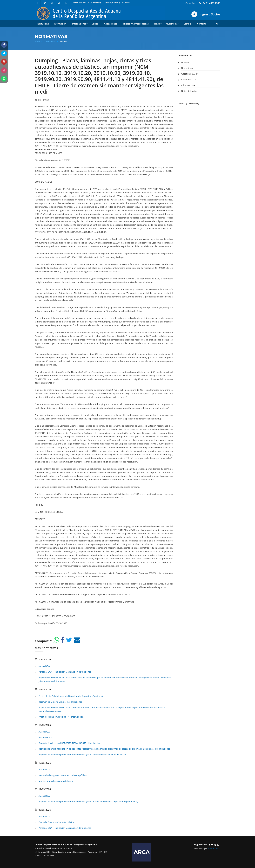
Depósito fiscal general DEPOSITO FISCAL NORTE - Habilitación (69, 743)
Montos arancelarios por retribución (56, 781)
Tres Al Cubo (214, 848)
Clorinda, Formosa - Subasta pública (56, 822)
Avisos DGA (44, 666)
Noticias (185, 62)
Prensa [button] (157, 24)
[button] (217, 24)
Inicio (37, 42)
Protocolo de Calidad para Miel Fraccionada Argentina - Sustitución (71, 696)
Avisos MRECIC (46, 737)
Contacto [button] (202, 24)
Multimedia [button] (173, 24)
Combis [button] (188, 24)
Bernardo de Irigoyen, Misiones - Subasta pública (63, 775)
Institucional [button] (43, 24)
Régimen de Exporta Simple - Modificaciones (60, 702)
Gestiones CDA (189, 80)
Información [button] (61, 24)
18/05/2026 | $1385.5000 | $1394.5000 (101, 3)
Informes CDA (188, 85)
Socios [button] (96, 24)
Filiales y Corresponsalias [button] (136, 24)
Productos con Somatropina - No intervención (61, 717)
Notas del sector (189, 91)
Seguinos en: (201, 845)
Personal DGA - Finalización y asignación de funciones (65, 672)
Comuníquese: (203, 3)
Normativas (50, 42)
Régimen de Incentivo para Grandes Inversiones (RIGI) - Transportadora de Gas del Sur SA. (83, 755)
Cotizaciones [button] (112, 24)
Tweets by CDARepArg (188, 103)
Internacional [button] (80, 24)
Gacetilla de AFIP (189, 74)
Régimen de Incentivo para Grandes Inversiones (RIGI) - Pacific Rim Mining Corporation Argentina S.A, (88, 802)
